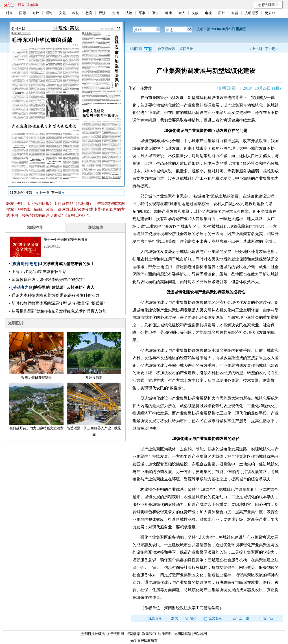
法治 (129, 13)
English (33, 5)
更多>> (270, 13)
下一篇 (265, 618)
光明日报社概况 (93, 634)
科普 (235, 13)
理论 (49, 13)
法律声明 (165, 634)
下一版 (58, 193)
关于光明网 (115, 634)
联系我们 (149, 634)
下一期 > (272, 49)
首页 (21, 5)
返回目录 (186, 49)
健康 (169, 13)
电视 (208, 13)
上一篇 (241, 618)
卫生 (155, 13)
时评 (36, 13)
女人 (182, 13)
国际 (23, 13)
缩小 (191, 618)
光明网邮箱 (183, 634)
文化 (62, 13)
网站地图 (200, 634)
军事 (142, 13)
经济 (102, 13)
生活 (115, 13)
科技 (76, 13)
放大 (174, 618)
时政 (9, 13)
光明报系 (252, 13)
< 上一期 (256, 49)
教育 (89, 13)
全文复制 (213, 618)
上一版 (43, 193)
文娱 (195, 13)
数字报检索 (166, 49)
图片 (222, 13)
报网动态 (133, 634)
